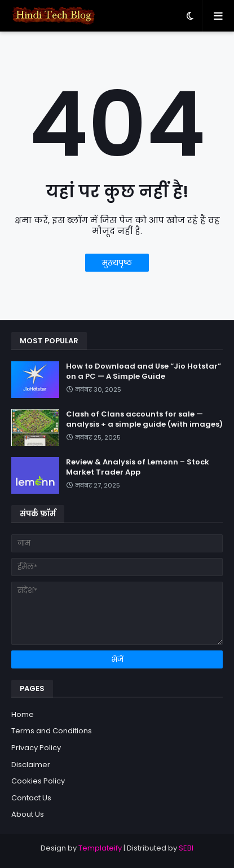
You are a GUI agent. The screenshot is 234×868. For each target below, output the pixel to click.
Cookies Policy (38, 781)
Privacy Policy (36, 748)
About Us (28, 814)
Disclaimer (31, 765)
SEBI (186, 848)
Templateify (100, 848)
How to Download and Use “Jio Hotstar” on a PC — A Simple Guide (144, 371)
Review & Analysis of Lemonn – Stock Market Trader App (138, 467)
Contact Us (31, 798)
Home (23, 714)
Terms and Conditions (52, 731)
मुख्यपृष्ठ (117, 263)
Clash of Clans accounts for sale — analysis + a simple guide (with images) (144, 419)
